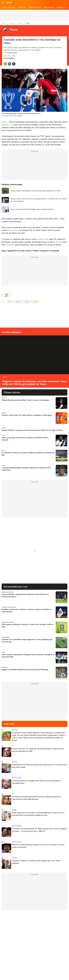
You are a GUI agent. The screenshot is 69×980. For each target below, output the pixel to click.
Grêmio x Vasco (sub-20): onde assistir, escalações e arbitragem (27, 415)
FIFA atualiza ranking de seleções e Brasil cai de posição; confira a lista (28, 625)
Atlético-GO (8, 125)
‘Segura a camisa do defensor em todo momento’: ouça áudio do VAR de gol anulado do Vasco (34, 383)
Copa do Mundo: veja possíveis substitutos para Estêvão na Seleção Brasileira (25, 595)
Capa (4, 23)
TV (13, 746)
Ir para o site (10, 2)
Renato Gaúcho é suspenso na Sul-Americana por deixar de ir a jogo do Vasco (32, 430)
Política (15, 762)
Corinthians (6, 637)
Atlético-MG (43, 239)
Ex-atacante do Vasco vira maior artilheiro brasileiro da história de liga (28, 454)
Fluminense (14, 230)
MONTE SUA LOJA (49, 7)
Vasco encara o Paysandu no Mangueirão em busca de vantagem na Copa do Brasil (28, 656)
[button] (3, 2)
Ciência (14, 810)
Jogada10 (18, 302)
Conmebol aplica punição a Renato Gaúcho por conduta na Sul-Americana (26, 469)
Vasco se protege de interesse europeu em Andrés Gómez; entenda (25, 439)
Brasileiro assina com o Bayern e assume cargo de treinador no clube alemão (27, 610)
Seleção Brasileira (8, 592)
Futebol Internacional (9, 607)
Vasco (28, 23)
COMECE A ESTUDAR (35, 7)
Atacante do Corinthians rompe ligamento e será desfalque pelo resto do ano (27, 641)
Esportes (12, 23)
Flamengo (5, 667)
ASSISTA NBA (22, 7)
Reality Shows (17, 778)
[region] (34, 15)
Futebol (20, 23)
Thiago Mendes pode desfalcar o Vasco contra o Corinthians (25, 400)
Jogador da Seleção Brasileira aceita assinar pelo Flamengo (25, 669)
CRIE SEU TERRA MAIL (8, 7)
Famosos (14, 730)
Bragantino (10, 245)
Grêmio (58, 242)
